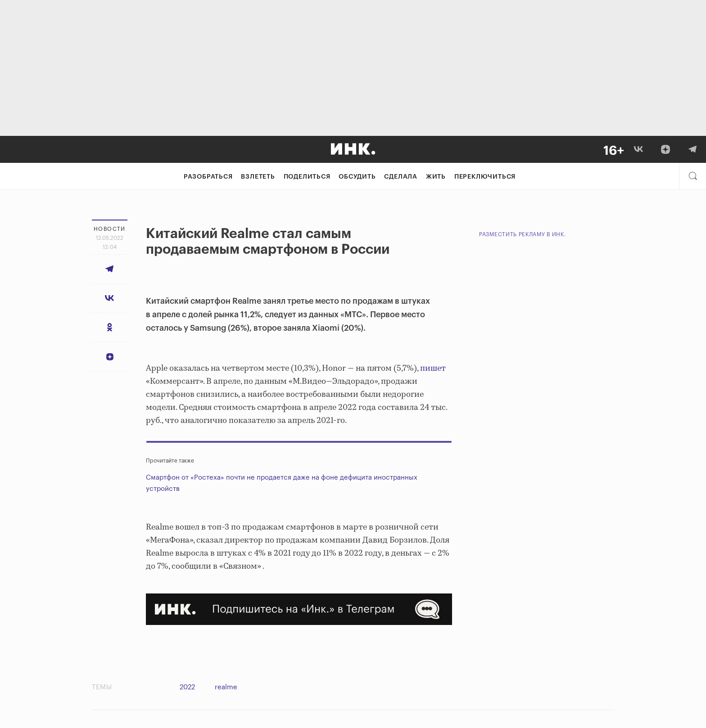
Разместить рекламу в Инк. (523, 234)
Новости (110, 229)
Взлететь (258, 177)
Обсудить (357, 177)
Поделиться (307, 177)
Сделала (401, 177)
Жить (436, 177)
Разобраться (208, 177)
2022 (187, 687)
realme (226, 687)
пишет (433, 368)
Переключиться (485, 177)
